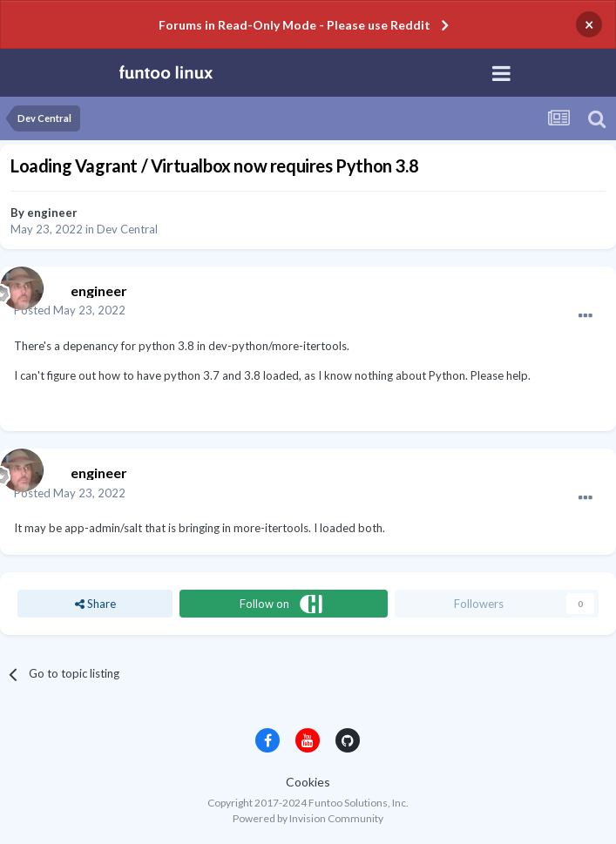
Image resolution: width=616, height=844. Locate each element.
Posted (70, 310)
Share (95, 604)
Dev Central (127, 229)
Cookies (308, 782)
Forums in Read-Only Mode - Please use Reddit (294, 25)
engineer (52, 213)
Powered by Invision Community (308, 818)
